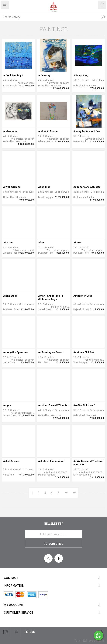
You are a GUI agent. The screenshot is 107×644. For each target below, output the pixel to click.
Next (67, 493)
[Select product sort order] (16, 632)
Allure (77, 243)
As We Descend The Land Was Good (88, 463)
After (41, 243)
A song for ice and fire (87, 131)
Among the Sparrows (16, 352)
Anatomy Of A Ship (84, 352)
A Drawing (44, 75)
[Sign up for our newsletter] (53, 534)
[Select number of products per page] (5, 632)
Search (103, 17)
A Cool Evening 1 (13, 75)
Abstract (8, 243)
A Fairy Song (81, 75)
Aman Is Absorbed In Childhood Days (51, 297)
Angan (7, 405)
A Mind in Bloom (48, 131)
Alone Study (10, 296)
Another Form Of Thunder (53, 405)
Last (74, 493)
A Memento (10, 131)
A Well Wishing (12, 187)
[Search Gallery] (50, 17)
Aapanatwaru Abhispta (87, 187)
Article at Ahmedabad (51, 461)
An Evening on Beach (51, 352)
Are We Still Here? (84, 405)
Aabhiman (44, 187)
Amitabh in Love (83, 296)
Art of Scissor (11, 461)
